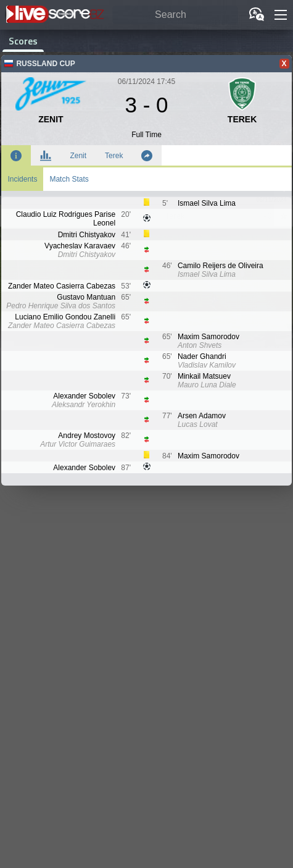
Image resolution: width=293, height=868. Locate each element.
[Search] (175, 15)
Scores (23, 41)
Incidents (22, 179)
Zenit (78, 156)
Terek (114, 156)
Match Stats (69, 179)
